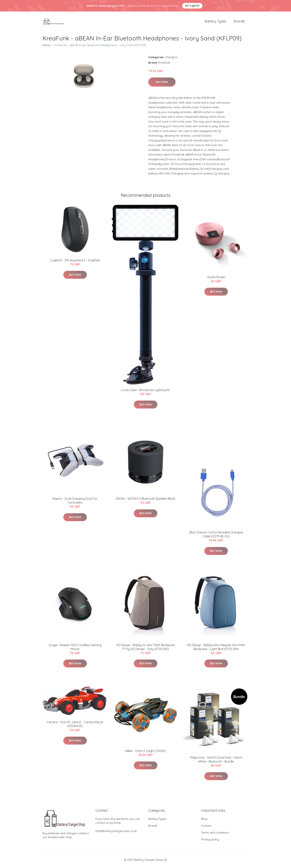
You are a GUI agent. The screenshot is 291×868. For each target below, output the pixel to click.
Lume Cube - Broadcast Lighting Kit (146, 392)
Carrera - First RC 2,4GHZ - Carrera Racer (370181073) (75, 726)
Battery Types (215, 22)
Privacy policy (210, 841)
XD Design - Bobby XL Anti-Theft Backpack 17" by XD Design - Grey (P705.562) (146, 649)
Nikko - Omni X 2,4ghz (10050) (146, 753)
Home (46, 47)
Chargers (171, 59)
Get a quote (192, 6)
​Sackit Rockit (216, 279)
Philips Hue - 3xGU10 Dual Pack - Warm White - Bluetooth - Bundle (216, 762)
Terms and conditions (215, 834)
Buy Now (162, 84)
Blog (204, 821)
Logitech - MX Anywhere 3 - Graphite (75, 262)
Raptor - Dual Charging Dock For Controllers (75, 503)
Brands (239, 22)
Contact (206, 828)
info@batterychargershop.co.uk (116, 833)
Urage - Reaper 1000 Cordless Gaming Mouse (75, 649)
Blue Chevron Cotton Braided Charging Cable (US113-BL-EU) (216, 536)
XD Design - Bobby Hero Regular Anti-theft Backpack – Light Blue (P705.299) (216, 649)
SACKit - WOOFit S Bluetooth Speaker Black (145, 501)
